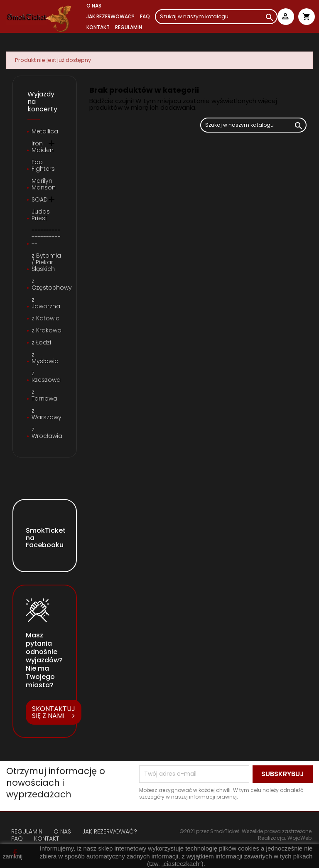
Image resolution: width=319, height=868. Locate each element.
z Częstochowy (47, 285)
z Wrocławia (47, 433)
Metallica (45, 132)
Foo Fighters (43, 166)
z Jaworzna (46, 303)
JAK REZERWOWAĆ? (110, 16)
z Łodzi (41, 343)
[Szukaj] (216, 17)
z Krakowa (47, 331)
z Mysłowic (45, 358)
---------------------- (46, 237)
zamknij (13, 856)
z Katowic (45, 319)
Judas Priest (41, 215)
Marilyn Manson (44, 184)
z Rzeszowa (46, 377)
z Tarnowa (44, 396)
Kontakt (98, 27)
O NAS (94, 6)
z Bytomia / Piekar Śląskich (46, 263)
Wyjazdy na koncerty (42, 102)
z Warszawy (47, 414)
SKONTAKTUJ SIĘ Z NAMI (54, 712)
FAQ (145, 16)
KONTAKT (47, 838)
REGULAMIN (129, 27)
